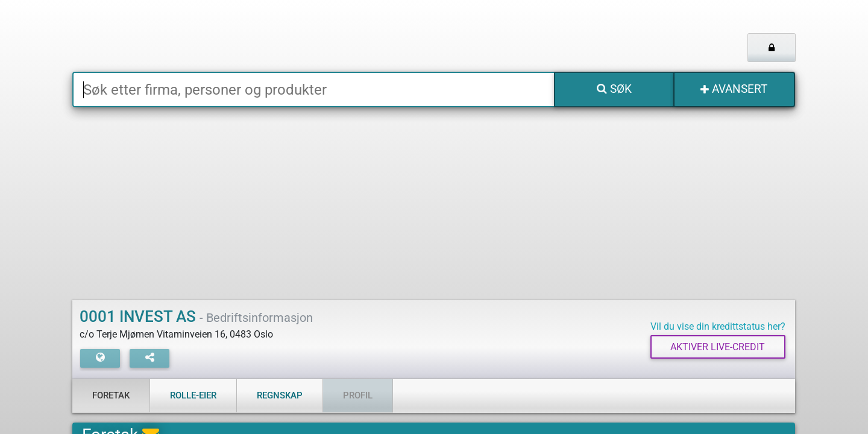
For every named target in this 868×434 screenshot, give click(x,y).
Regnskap (280, 395)
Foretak (111, 395)
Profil (358, 395)
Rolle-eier (193, 395)
